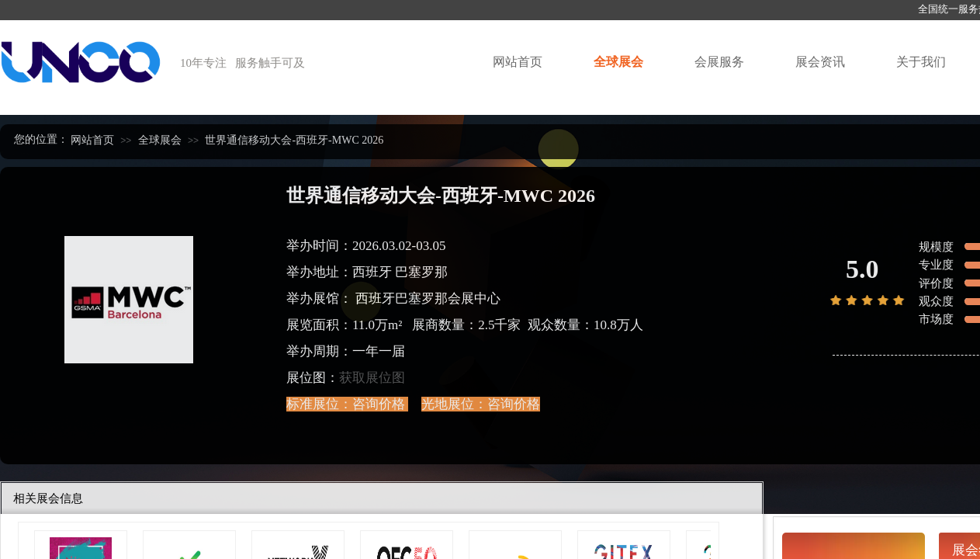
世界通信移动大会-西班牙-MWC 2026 (294, 140)
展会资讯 (820, 62)
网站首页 (518, 62)
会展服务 (719, 62)
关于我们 (921, 62)
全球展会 (618, 62)
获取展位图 (372, 378)
